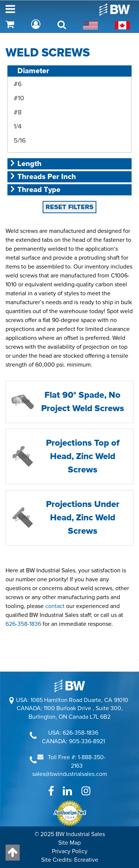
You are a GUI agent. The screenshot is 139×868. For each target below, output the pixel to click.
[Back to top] (13, 853)
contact (55, 526)
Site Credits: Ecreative (70, 780)
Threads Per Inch (43, 97)
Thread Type (35, 110)
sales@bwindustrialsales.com (70, 694)
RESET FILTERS (69, 127)
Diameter (29, 71)
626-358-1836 (23, 544)
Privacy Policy (70, 771)
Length (25, 84)
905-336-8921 (87, 661)
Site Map (69, 763)
